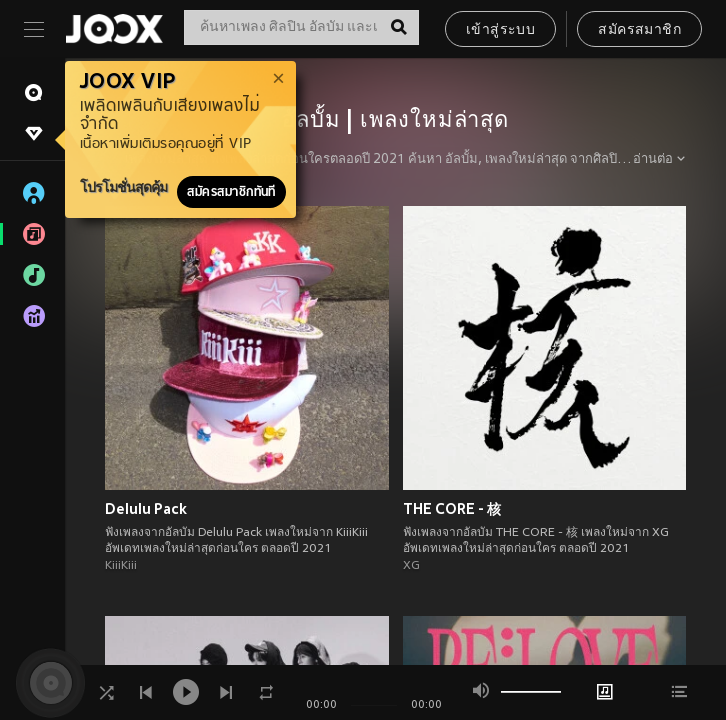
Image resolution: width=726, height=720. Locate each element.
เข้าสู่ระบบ (500, 30)
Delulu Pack (146, 509)
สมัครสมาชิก (639, 30)
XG (411, 566)
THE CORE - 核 (452, 509)
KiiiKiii (121, 566)
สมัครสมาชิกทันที (231, 192)
